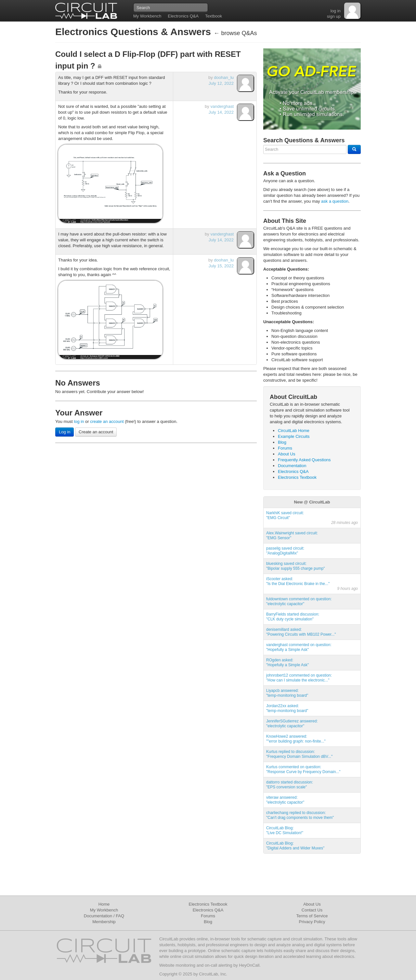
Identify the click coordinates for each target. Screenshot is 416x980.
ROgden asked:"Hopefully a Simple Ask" (287, 662)
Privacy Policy (312, 922)
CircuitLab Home (294, 431)
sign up (334, 16)
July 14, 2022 (221, 112)
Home (104, 904)
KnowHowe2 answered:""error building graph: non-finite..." (296, 739)
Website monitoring (177, 965)
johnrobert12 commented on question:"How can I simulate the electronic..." (299, 678)
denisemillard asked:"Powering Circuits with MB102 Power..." (301, 632)
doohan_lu (224, 77)
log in (336, 11)
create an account (107, 421)
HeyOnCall (249, 965)
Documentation (292, 466)
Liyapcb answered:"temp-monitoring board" (287, 693)
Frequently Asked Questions (304, 460)
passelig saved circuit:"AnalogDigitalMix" (285, 551)
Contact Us (312, 910)
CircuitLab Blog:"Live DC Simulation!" (285, 830)
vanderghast (222, 106)
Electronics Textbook (297, 477)
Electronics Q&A (183, 16)
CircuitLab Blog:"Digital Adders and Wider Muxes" (295, 846)
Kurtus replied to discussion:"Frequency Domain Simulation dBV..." (299, 754)
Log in (65, 432)
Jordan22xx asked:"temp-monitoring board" (287, 708)
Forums (285, 448)
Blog (282, 442)
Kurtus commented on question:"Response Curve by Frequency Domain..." (303, 769)
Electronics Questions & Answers (134, 32)
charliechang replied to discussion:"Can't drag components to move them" (300, 815)
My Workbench (147, 16)
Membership (104, 922)
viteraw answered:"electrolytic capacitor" (285, 800)
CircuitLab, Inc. (213, 974)
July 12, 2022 (221, 83)
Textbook (214, 16)
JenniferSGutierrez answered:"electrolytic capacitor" (292, 724)
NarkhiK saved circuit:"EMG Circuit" (285, 515)
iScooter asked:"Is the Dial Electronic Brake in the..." (298, 581)
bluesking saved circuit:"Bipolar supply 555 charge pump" (296, 566)
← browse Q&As (235, 33)
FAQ (120, 916)
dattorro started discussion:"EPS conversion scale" (290, 785)
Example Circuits (294, 436)
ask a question (335, 201)
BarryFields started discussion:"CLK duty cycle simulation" (293, 617)
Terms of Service (312, 916)
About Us (286, 454)
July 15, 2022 (221, 266)
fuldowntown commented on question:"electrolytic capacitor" (299, 601)
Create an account (96, 432)
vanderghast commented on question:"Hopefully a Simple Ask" (299, 647)
